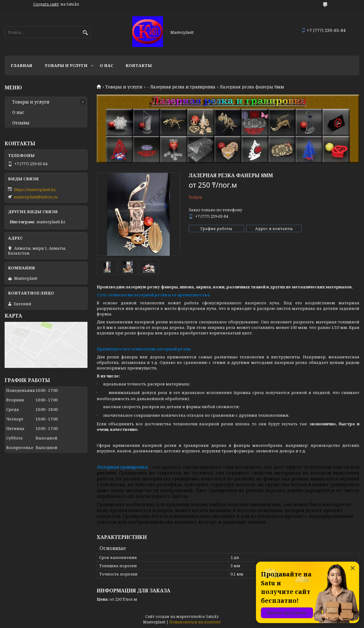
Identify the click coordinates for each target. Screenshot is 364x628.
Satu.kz (212, 616)
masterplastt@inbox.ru (36, 197)
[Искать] (85, 33)
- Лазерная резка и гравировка (181, 87)
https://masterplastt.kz (35, 189)
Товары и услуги (66, 65)
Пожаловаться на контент (195, 622)
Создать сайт (46, 4)
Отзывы (21, 123)
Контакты (139, 65)
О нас (106, 65)
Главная (21, 65)
